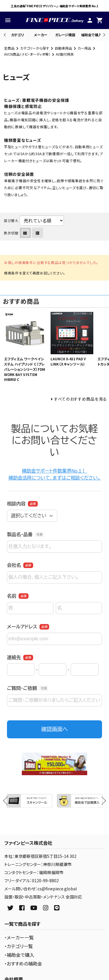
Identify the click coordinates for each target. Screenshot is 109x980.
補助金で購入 (91, 35)
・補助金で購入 (19, 955)
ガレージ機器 (65, 35)
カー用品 (84, 48)
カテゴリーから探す (35, 48)
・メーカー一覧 (19, 937)
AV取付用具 (65, 54)
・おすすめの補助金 (23, 963)
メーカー (41, 35)
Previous (5, 35)
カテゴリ (17, 35)
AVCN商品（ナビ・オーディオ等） (27, 54)
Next (103, 35)
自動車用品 (63, 48)
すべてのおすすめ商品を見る (81, 399)
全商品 (9, 48)
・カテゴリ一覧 (19, 946)
